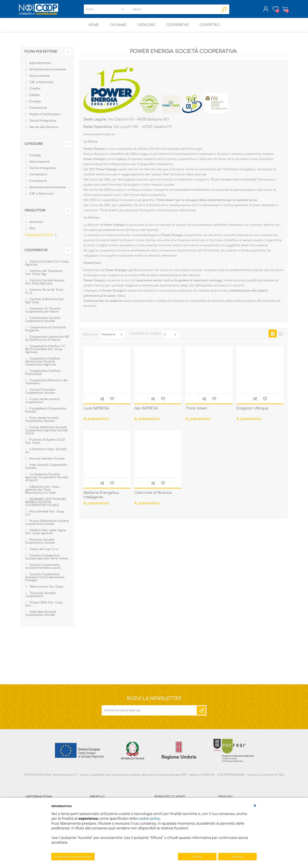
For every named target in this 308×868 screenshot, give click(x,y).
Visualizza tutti (39, 238)
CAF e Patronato (42, 85)
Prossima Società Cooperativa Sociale (40, 544)
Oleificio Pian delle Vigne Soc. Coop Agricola (46, 535)
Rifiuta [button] (197, 857)
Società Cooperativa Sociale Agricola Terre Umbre (47, 560)
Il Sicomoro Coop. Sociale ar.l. (46, 454)
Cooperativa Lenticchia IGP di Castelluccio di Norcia (47, 341)
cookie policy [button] (149, 819)
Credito (35, 92)
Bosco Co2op (142, 193)
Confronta (102, 402)
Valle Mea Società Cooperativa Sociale (41, 616)
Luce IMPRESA (96, 411)
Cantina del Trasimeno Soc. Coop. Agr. (44, 276)
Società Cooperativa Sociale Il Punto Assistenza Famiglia (45, 580)
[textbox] (173, 11)
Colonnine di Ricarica (153, 496)
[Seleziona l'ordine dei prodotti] (113, 337)
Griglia (273, 336)
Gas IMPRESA (146, 411)
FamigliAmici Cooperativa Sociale (46, 413)
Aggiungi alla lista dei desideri (112, 402)
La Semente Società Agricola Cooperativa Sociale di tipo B (47, 480)
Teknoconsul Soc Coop (46, 590)
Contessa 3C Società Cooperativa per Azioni (43, 313)
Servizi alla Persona (44, 130)
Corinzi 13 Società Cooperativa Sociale (40, 394)
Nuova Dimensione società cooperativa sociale (47, 525)
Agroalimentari (40, 66)
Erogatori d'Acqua (252, 411)
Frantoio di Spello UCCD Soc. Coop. (45, 444)
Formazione (38, 111)
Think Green (196, 411)
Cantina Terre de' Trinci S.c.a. (44, 294)
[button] (255, 806)
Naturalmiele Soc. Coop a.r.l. (45, 516)
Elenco (281, 336)
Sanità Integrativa (43, 124)
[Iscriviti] (150, 713)
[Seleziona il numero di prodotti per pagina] (171, 337)
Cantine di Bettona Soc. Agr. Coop (45, 304)
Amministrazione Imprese (48, 72)
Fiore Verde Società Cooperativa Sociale (42, 422)
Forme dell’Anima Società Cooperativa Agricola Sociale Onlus (47, 433)
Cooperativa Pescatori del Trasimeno (46, 385)
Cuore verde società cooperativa (42, 404)
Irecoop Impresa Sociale (47, 462)
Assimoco (36, 225)
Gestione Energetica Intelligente (101, 498)
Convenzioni (38, 177)
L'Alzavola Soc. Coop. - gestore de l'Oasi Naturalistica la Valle (44, 493)
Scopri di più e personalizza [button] (73, 857)
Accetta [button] (238, 857)
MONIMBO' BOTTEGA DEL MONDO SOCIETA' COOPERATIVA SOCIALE (46, 505)
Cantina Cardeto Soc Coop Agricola (47, 266)
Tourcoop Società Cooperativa (40, 598)
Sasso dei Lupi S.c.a (44, 552)
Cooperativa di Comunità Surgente (46, 332)
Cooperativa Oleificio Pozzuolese (43, 375)
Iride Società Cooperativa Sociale (46, 469)
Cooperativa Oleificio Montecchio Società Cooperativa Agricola (43, 365)
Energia (35, 104)
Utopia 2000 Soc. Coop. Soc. (44, 607)
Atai (32, 231)
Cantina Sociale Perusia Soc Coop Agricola (45, 285)
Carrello (283, 10)
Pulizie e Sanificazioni (45, 117)
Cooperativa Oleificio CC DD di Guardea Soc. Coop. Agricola (45, 352)
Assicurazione (40, 79)
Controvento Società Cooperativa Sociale (43, 323)
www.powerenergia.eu (99, 137)
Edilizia (35, 98)
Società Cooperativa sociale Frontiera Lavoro (43, 569)
